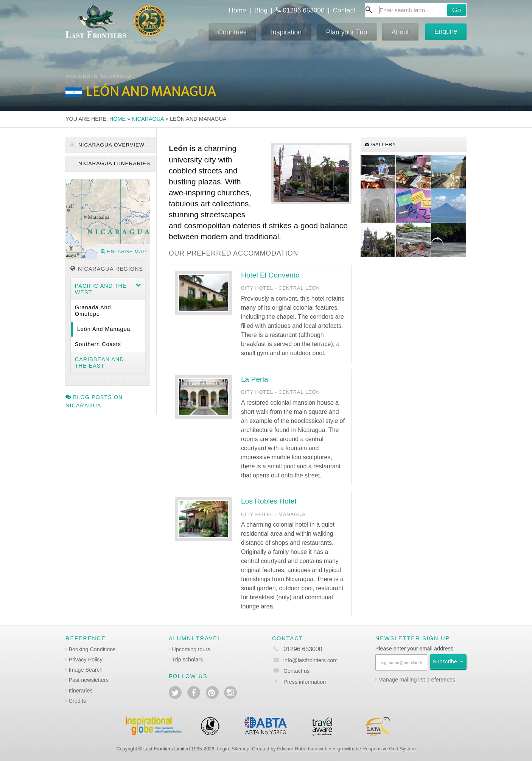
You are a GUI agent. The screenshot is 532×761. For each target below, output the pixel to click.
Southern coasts (98, 344)
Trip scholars (187, 660)
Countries (232, 32)
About (400, 32)
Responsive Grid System (389, 749)
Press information (305, 682)
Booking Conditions (92, 649)
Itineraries (80, 691)
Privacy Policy (86, 660)
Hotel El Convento (270, 275)
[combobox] (416, 10)
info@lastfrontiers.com (305, 660)
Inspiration (286, 32)
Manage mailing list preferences (417, 680)
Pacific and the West (101, 289)
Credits (77, 701)
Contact (344, 10)
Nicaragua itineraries (113, 163)
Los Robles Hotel (269, 501)
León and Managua (104, 329)
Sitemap (240, 749)
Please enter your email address (414, 649)
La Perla (254, 379)
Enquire (446, 31)
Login (223, 749)
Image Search (86, 670)
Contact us (296, 671)
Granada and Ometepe (93, 311)
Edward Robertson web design (310, 749)
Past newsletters (89, 680)
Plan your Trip (347, 32)
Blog (261, 10)
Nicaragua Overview (107, 145)
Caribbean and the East (100, 363)
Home (237, 10)
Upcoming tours (191, 649)
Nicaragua (148, 119)
